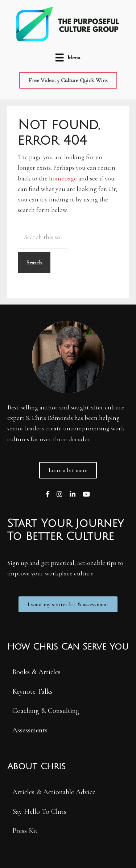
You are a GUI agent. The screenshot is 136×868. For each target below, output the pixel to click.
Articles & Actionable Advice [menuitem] (54, 792)
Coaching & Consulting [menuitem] (46, 711)
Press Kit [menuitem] (25, 831)
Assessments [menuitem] (30, 730)
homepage (63, 178)
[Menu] (68, 57)
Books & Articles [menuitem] (36, 672)
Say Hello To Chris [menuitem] (39, 812)
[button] (68, 80)
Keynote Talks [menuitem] (32, 692)
